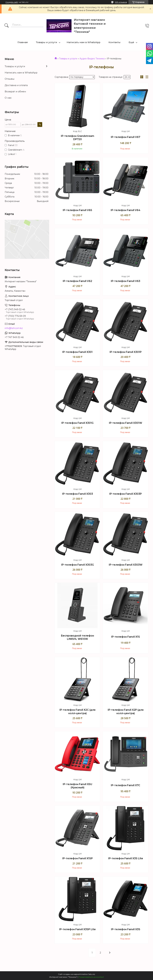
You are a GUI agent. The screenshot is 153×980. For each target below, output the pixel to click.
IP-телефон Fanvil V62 (77, 281)
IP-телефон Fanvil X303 (78, 494)
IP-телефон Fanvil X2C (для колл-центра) (77, 712)
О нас (8, 98)
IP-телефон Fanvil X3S (126, 929)
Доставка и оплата (16, 85)
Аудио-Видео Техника (92, 59)
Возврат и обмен (15, 91)
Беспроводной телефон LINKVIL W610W (77, 637)
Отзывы (10, 79)
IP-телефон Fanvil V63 (126, 281)
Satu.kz (92, 974)
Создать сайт (12, 2)
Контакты (115, 42)
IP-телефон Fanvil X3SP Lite (77, 929)
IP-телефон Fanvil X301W (126, 423)
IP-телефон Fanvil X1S (126, 637)
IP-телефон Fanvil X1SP (78, 858)
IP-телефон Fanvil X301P (126, 352)
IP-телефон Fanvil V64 (126, 210)
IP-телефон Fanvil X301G (77, 423)
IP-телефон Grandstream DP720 (78, 138)
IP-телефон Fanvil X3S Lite (126, 858)
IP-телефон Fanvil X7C (126, 785)
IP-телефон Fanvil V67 (126, 137)
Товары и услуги (47, 42)
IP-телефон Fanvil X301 (77, 352)
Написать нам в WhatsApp (84, 42)
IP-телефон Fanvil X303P (126, 494)
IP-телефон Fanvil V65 (77, 210)
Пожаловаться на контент (91, 977)
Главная (23, 42)
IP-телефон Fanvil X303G (78, 565)
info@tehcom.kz (14, 328)
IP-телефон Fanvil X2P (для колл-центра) (126, 712)
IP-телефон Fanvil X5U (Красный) (77, 786)
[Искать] (7, 26)
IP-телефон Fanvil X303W (126, 565)
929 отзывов (121, 2)
